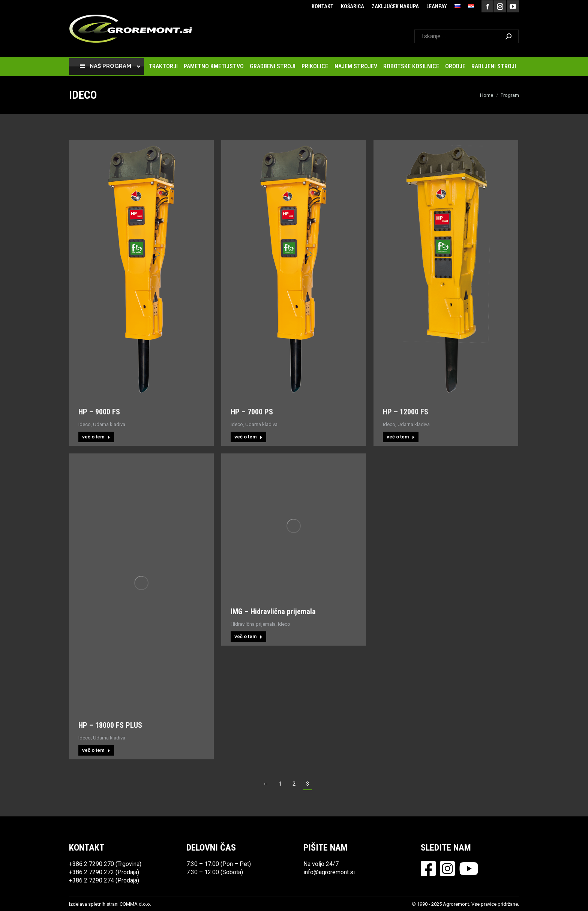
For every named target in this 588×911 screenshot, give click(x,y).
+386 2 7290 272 (91, 872)
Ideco (85, 424)
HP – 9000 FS (99, 412)
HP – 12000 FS (406, 412)
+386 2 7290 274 (91, 880)
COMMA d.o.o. (135, 904)
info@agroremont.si (329, 872)
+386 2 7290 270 (91, 864)
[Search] (466, 36)
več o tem (96, 437)
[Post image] (141, 269)
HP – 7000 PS (252, 412)
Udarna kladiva (109, 424)
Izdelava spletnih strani (94, 904)
